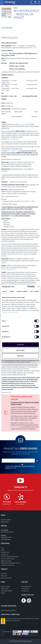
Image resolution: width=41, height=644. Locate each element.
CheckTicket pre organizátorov (9, 610)
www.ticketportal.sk (16, 427)
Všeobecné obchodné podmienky (10, 556)
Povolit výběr (20, 350)
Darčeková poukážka (6, 578)
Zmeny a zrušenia (5, 586)
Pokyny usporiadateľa (6, 591)
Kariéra (3, 550)
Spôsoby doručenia (6, 520)
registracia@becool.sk (13, 151)
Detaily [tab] (12, 291)
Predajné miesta (5, 552)
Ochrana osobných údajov (8, 559)
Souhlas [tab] (4, 291)
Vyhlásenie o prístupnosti (7, 565)
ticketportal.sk (22, 124)
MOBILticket (4, 576)
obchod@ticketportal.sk (7, 532)
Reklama (3, 593)
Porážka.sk (34, 48)
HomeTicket (4, 574)
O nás (2, 548)
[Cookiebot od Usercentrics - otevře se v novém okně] (27, 287)
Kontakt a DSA (5, 554)
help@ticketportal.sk (6, 537)
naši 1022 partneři (11, 300)
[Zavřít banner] (38, 287)
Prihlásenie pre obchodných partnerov (11, 563)
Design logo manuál (6, 561)
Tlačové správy (5, 589)
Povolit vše (20, 345)
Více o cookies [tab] (35, 291)
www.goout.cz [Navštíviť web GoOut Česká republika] (25, 591)
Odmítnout (20, 356)
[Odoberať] (37, 461)
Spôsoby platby (5, 522)
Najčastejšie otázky (6, 539)
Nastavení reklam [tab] (22, 291)
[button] (35, 3)
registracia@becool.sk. (13, 139)
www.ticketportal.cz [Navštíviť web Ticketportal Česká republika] (26, 586)
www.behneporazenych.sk (10, 269)
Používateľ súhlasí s (20, 467)
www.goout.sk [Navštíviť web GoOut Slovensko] (25, 589)
